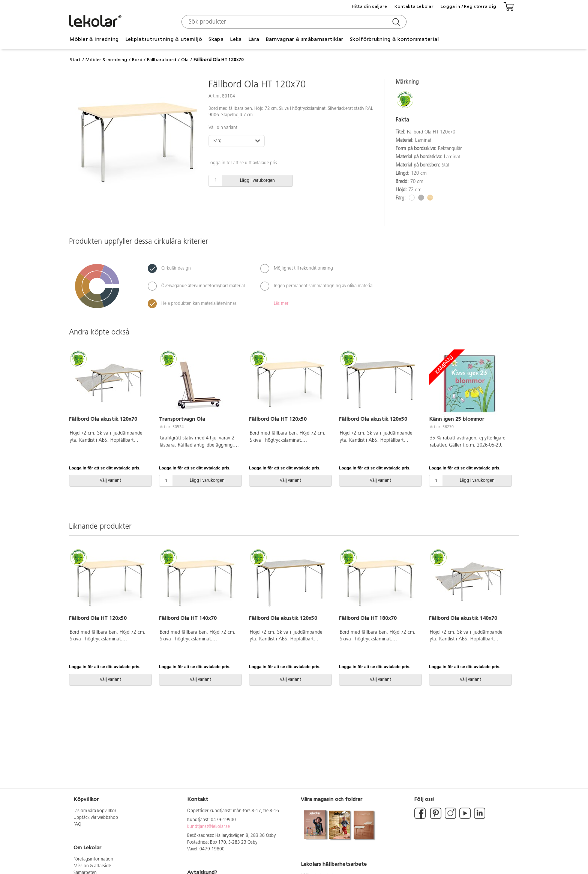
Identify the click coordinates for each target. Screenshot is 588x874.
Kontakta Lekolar (414, 6)
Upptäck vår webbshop (96, 818)
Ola (185, 60)
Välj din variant (223, 128)
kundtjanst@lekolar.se (208, 827)
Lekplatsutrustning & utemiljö (164, 39)
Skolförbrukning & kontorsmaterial (394, 39)
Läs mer (281, 304)
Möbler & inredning (94, 39)
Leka (236, 39)
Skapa (216, 39)
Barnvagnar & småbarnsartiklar (305, 39)
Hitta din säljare (370, 6)
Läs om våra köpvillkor (95, 811)
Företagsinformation (93, 859)
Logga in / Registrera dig (468, 6)
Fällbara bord (162, 60)
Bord (137, 60)
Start (75, 60)
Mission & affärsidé (92, 866)
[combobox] (293, 22)
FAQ (77, 825)
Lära (254, 39)
